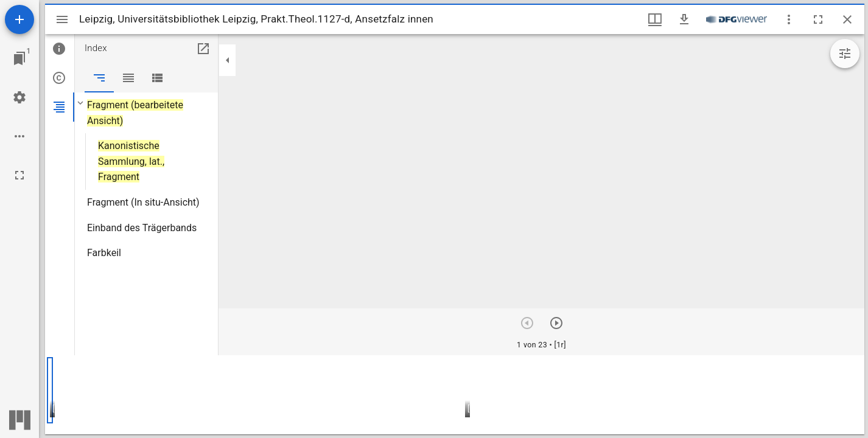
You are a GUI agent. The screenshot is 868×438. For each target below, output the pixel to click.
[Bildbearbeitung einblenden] (845, 54)
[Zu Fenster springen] (19, 58)
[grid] (455, 395)
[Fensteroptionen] (789, 19)
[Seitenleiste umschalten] (62, 19)
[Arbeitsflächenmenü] (19, 97)
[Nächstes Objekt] (556, 323)
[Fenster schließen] (847, 19)
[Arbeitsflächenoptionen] (19, 136)
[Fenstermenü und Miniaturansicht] (655, 19)
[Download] (684, 19)
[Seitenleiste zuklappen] (228, 60)
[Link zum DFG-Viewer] (737, 19)
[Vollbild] (19, 175)
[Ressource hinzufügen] (19, 19)
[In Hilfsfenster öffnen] (203, 49)
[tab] (60, 49)
